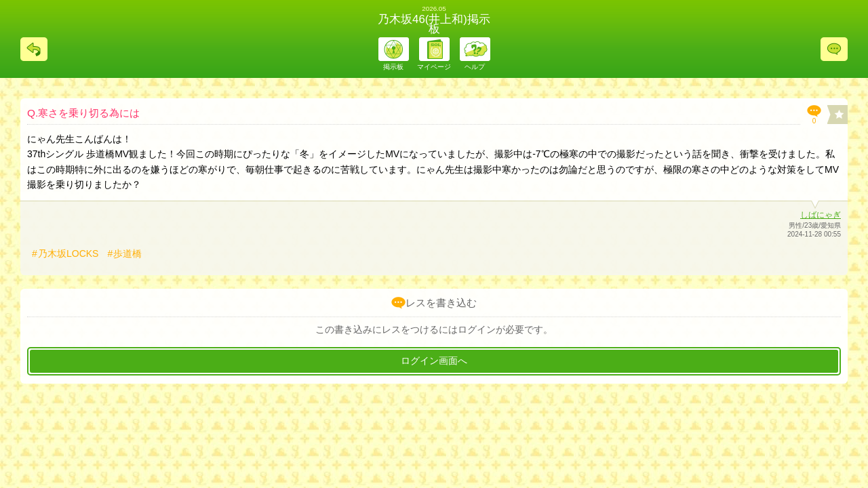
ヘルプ (475, 67)
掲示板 (393, 67)
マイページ (434, 67)
